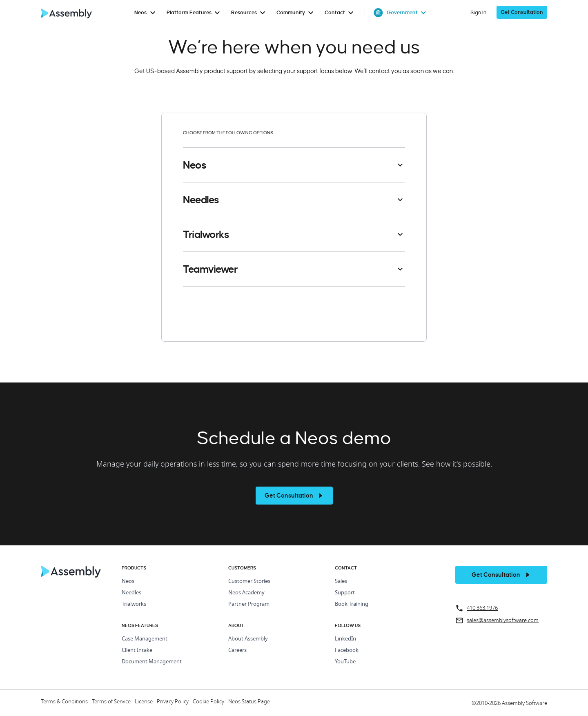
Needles (131, 593)
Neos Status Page (249, 702)
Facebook (347, 650)
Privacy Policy (173, 702)
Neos (128, 581)
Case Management (145, 639)
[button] (294, 165)
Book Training (352, 604)
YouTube (345, 662)
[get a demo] (522, 12)
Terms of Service (111, 702)
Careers (237, 650)
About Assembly (248, 639)
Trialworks (134, 604)
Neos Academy (246, 593)
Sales (341, 581)
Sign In (478, 12)
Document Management (152, 662)
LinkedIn (345, 639)
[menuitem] (146, 13)
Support (345, 593)
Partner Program (249, 604)
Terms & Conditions (64, 702)
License (144, 702)
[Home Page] (71, 576)
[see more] (294, 496)
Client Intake (137, 650)
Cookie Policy (208, 702)
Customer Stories (249, 581)
